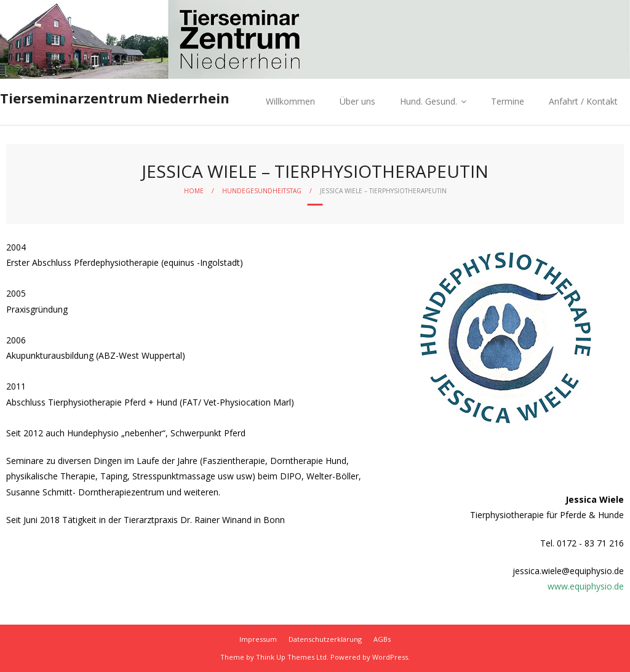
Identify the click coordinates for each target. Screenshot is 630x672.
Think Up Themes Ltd (291, 657)
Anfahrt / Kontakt (583, 101)
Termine (508, 101)
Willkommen (290, 101)
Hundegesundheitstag (262, 191)
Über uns (357, 101)
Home (194, 191)
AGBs (382, 639)
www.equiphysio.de (586, 586)
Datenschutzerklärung (325, 639)
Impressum (258, 639)
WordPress (390, 657)
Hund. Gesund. (429, 101)
